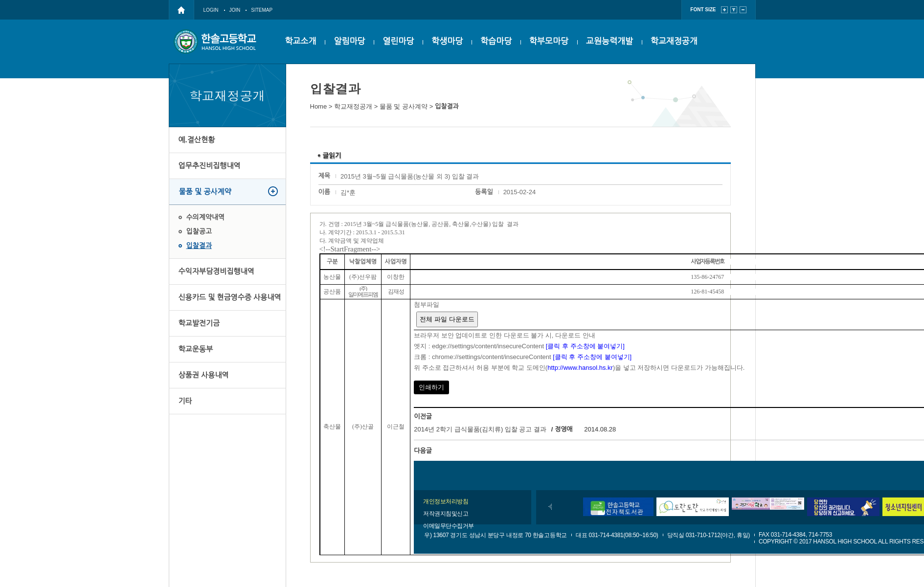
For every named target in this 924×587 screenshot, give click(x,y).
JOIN (235, 10)
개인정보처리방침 (446, 501)
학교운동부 (196, 349)
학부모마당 (549, 41)
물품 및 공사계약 (205, 192)
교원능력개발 (609, 41)
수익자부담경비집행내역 (216, 271)
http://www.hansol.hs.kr (580, 368)
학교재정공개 (674, 41)
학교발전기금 (199, 323)
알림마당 (349, 41)
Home (319, 106)
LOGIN (211, 10)
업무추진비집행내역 (210, 166)
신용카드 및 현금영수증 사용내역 (230, 297)
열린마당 (398, 41)
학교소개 (301, 41)
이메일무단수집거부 (449, 526)
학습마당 (496, 41)
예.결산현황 (197, 140)
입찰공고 (199, 231)
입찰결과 (199, 246)
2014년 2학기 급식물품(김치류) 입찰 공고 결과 (480, 429)
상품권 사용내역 (204, 375)
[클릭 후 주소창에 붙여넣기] (585, 346)
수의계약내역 (205, 217)
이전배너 (550, 507)
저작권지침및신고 (446, 514)
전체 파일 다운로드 (447, 319)
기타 (185, 401)
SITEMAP (262, 10)
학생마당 (447, 41)
